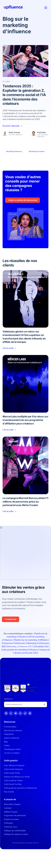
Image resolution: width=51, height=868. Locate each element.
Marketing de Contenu (37, 151)
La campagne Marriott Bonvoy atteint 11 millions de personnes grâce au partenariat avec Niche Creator (25, 502)
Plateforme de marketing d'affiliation (31, 640)
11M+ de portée (14, 445)
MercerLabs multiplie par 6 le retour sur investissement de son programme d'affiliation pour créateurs (25, 420)
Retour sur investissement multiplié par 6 (25, 362)
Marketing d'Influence (14, 151)
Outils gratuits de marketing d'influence (19, 650)
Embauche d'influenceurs (14, 643)
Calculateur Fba (41, 646)
